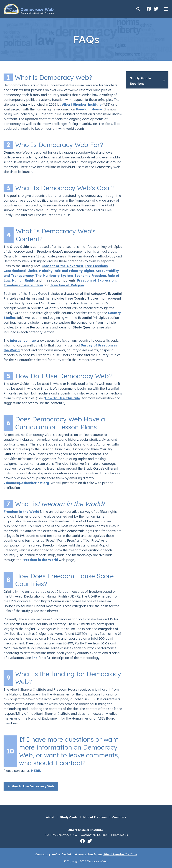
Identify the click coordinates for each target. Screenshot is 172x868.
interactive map (23, 341)
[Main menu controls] (166, 9)
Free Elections (96, 266)
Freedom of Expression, (97, 280)
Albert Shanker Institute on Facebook (149, 9)
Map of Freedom (95, 817)
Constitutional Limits (20, 271)
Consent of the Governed (62, 266)
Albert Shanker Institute (82, 104)
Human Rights (23, 280)
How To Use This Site (62, 398)
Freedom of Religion (67, 285)
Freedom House (89, 109)
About (50, 817)
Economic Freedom (90, 276)
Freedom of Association (23, 285)
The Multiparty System (54, 276)
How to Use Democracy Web (30, 786)
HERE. (36, 771)
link (35, 658)
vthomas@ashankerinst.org (26, 483)
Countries (119, 817)
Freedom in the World (21, 512)
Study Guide (69, 817)
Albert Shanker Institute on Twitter (156, 9)
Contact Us (121, 835)
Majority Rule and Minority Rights (66, 271)
